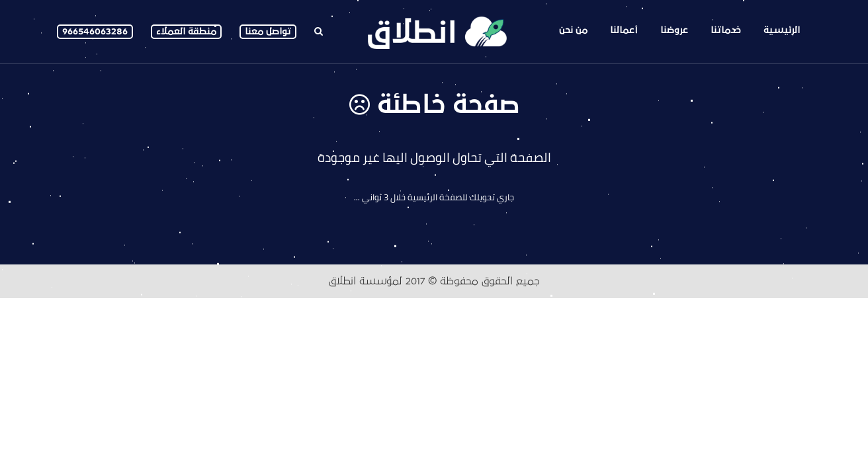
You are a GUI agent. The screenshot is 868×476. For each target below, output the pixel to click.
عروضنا (674, 30)
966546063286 (95, 31)
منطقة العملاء (186, 31)
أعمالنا (624, 30)
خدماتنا (726, 30)
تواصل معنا (268, 31)
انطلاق (342, 281)
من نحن (573, 30)
